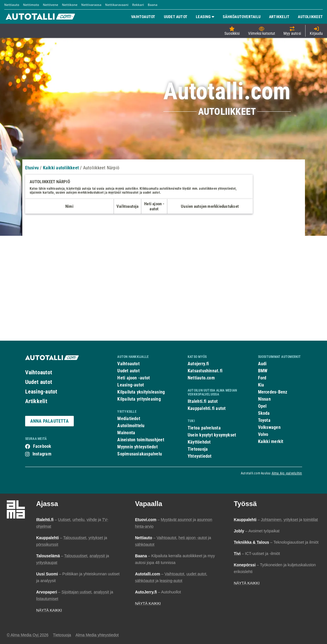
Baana (153, 5)
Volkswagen (269, 427)
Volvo (263, 434)
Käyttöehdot (199, 442)
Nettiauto (12, 5)
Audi (262, 364)
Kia (261, 385)
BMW (263, 371)
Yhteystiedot (200, 456)
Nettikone (70, 5)
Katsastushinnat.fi (205, 371)
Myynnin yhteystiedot (137, 447)
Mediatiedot (129, 419)
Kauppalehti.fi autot (207, 408)
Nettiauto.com (201, 378)
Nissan (264, 399)
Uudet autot (39, 382)
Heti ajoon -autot (134, 378)
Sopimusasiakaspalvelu (140, 454)
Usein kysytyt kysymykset (212, 435)
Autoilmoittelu (131, 426)
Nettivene (51, 5)
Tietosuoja (198, 449)
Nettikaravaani (117, 5)
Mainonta (126, 433)
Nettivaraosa (91, 5)
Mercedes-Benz (273, 392)
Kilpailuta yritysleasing (139, 399)
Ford (262, 378)
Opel (262, 406)
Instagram (42, 454)
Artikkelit (36, 401)
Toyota (264, 420)
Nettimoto (31, 5)
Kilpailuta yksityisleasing (141, 392)
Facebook (42, 446)
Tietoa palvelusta (204, 428)
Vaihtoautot (39, 372)
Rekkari (138, 5)
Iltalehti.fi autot (203, 401)
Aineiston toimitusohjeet (141, 440)
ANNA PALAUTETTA (49, 421)
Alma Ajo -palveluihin (287, 473)
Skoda (264, 413)
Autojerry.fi (198, 364)
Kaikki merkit (271, 441)
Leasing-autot (41, 392)
